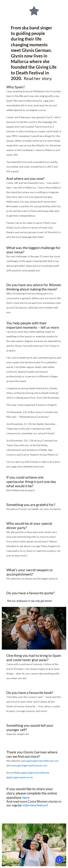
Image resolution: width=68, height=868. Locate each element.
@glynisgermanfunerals (20, 777)
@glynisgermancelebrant (35, 773)
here (26, 797)
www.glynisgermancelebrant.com (40, 761)
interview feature (35, 805)
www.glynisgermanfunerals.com (29, 765)
